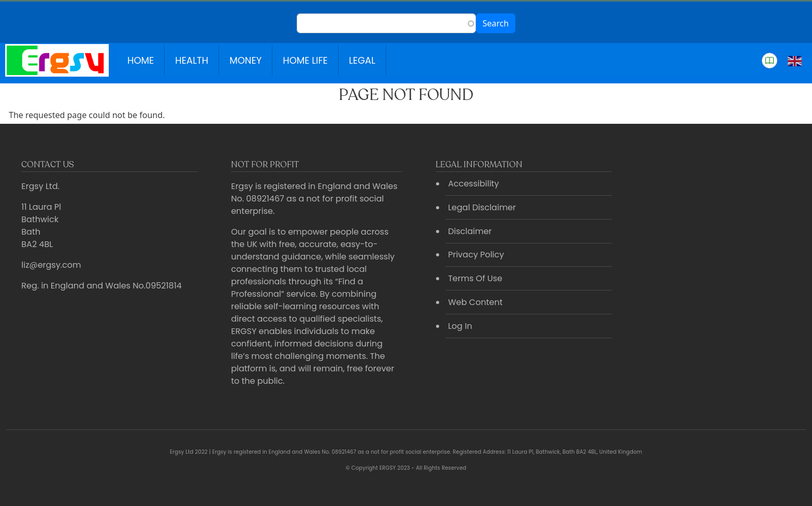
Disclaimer (470, 231)
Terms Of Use (475, 278)
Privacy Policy (476, 255)
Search (496, 23)
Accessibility (473, 184)
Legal (362, 60)
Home (141, 60)
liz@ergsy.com (51, 265)
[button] (770, 61)
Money (245, 60)
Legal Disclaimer (482, 207)
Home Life (305, 60)
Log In (460, 326)
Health (192, 60)
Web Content (475, 302)
